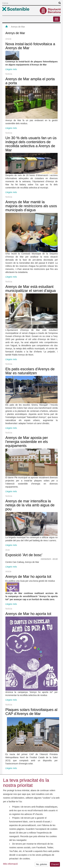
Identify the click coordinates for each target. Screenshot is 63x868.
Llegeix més (11, 69)
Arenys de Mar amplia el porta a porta (30, 81)
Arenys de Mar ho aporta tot (28, 576)
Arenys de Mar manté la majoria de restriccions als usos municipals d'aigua (31, 206)
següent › (34, 777)
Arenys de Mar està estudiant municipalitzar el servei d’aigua (31, 289)
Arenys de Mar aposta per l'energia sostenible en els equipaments (27, 442)
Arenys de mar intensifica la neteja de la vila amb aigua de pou (30, 505)
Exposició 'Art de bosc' (24, 555)
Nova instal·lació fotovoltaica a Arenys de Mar (30, 46)
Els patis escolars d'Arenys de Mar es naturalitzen (30, 371)
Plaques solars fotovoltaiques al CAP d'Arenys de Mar (31, 712)
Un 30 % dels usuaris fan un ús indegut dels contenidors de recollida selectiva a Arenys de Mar (31, 144)
